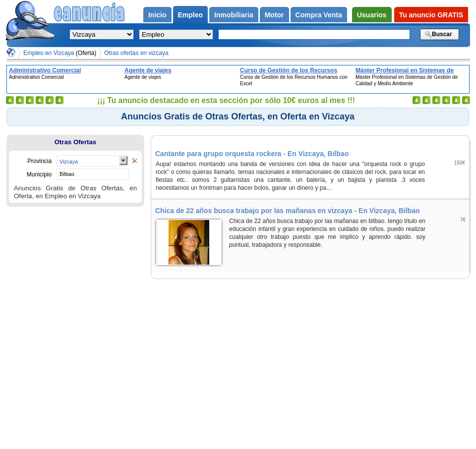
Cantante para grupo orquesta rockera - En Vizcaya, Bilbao (252, 154)
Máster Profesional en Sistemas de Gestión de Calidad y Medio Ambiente (409, 70)
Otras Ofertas (75, 142)
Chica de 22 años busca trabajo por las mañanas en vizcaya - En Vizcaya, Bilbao (288, 211)
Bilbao (67, 174)
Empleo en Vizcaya (60, 53)
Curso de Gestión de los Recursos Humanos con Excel (289, 70)
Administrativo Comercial (45, 70)
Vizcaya (69, 162)
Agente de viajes (148, 70)
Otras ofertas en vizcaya (136, 53)
